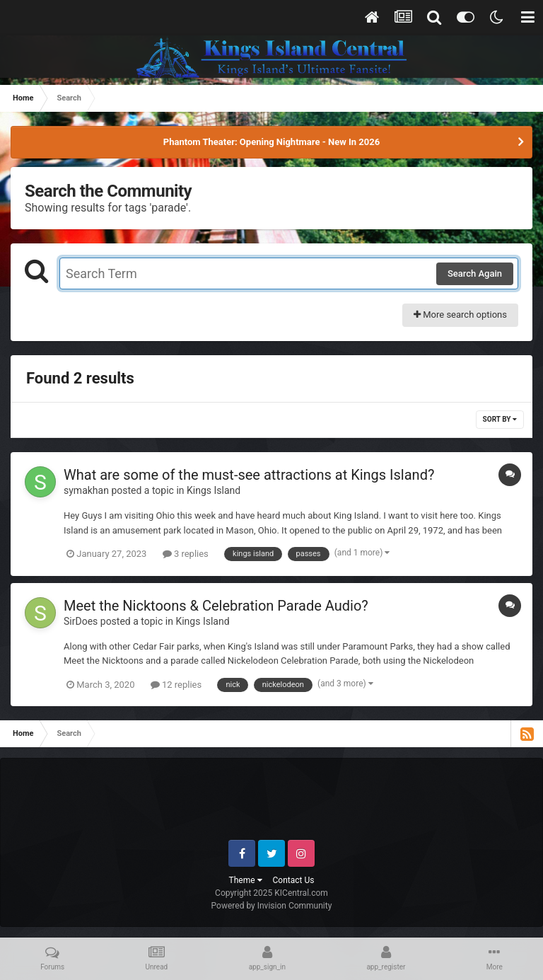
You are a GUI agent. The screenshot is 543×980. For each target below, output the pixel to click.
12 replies (176, 685)
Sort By (500, 419)
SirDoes (81, 621)
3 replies (186, 554)
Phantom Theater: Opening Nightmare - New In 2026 (271, 142)
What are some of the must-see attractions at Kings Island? (249, 475)
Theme (246, 880)
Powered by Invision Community (272, 906)
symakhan (86, 490)
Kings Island (214, 490)
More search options (460, 315)
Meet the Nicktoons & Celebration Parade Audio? (216, 606)
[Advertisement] (272, 805)
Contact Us (294, 880)
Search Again (475, 273)
